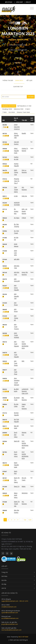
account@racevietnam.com (10, 618)
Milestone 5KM (19, 109)
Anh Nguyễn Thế (16, 296)
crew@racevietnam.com (9, 607)
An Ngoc (17, 218)
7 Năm (5, 112)
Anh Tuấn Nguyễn (16, 355)
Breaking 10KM (7, 109)
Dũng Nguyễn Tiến (16, 135)
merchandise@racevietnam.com (11, 630)
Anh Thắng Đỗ (16, 318)
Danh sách (19, 80)
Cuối (30, 520)
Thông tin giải (8, 80)
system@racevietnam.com (10, 613)
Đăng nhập (19, 2)
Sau (25, 520)
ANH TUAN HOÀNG (16, 335)
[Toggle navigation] (32, 8)
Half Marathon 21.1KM (24, 106)
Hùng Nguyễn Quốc (16, 151)
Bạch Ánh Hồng (16, 435)
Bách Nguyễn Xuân (16, 465)
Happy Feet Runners (24, 406)
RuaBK (24, 133)
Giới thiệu (4, 576)
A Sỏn (16, 196)
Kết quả (29, 80)
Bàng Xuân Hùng (16, 495)
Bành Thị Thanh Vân (17, 504)
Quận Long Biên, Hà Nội (18, 50)
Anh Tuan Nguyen (16, 344)
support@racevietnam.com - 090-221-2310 (15, 601)
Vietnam (10, 2)
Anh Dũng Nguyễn (16, 288)
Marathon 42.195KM (9, 106)
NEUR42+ (25, 493)
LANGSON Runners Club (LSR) (25, 391)
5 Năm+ (28, 109)
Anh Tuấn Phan (16, 372)
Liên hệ (4, 588)
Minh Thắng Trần (16, 172)
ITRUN (24, 218)
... (21, 520)
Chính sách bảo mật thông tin (19, 640)
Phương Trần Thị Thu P (17, 181)
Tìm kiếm (31, 97)
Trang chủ (5, 572)
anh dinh (17, 259)
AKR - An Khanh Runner (24, 211)
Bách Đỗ (17, 441)
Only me (24, 196)
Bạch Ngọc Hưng (16, 454)
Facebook (18, 63)
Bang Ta (17, 486)
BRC (23, 361)
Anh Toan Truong (16, 327)
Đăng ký (28, 2)
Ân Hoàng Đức (16, 211)
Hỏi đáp (4, 584)
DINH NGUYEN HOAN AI (17, 127)
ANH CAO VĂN (15, 253)
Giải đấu (4, 580)
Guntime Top (18, 87)
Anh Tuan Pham (16, 363)
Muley (24, 486)
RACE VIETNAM (23, 637)
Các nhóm (12, 112)
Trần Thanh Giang (16, 190)
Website (18, 58)
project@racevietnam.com (10, 624)
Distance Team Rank (23, 112)
